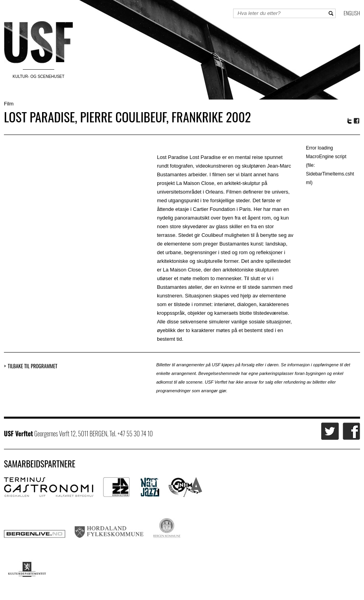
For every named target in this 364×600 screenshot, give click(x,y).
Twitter (349, 121)
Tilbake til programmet (33, 366)
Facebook (357, 121)
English (352, 13)
